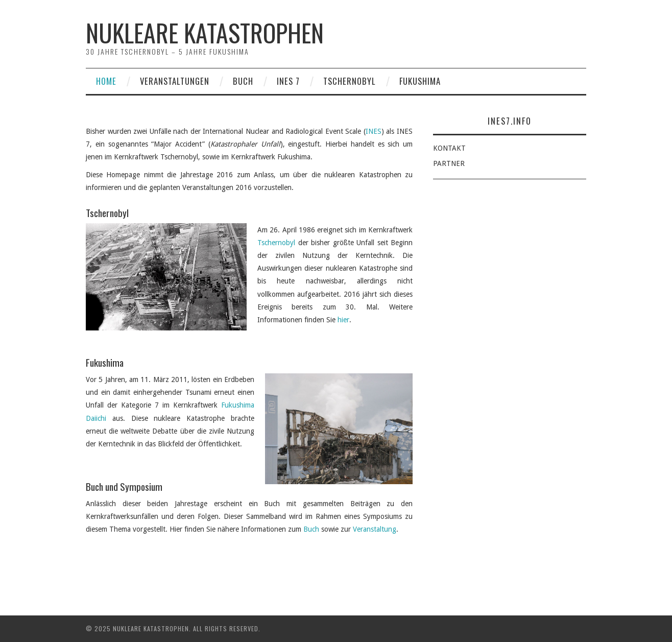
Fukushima (420, 81)
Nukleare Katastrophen (205, 32)
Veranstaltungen (175, 81)
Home (106, 81)
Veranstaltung (375, 529)
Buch (243, 81)
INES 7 (288, 81)
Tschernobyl (350, 81)
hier (343, 320)
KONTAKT (449, 148)
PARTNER (449, 163)
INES (374, 131)
